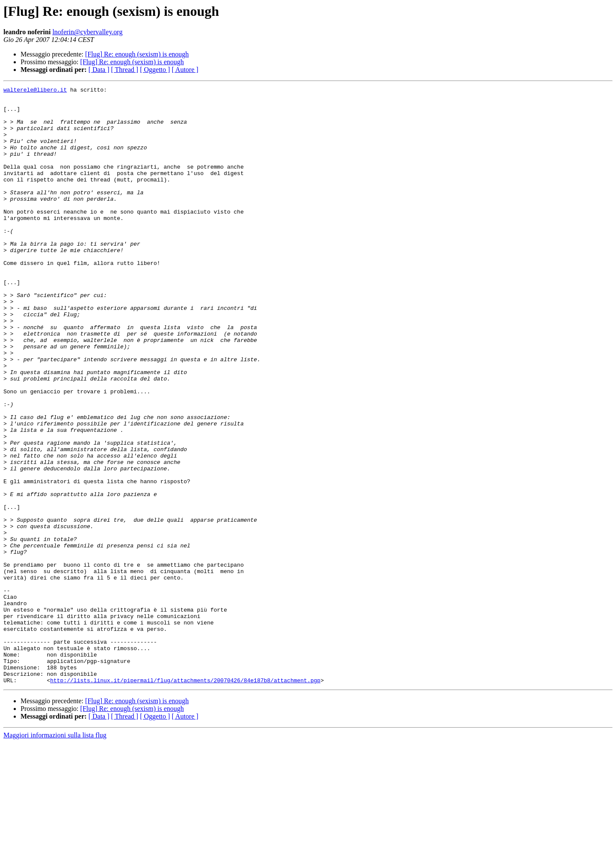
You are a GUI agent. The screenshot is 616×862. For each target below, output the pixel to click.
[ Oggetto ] (155, 70)
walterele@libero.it (35, 91)
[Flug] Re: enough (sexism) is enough (137, 54)
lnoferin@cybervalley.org (87, 32)
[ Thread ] (125, 70)
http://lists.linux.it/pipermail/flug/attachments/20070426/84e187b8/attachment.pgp (185, 800)
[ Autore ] (185, 70)
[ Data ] (99, 70)
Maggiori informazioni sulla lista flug (55, 855)
